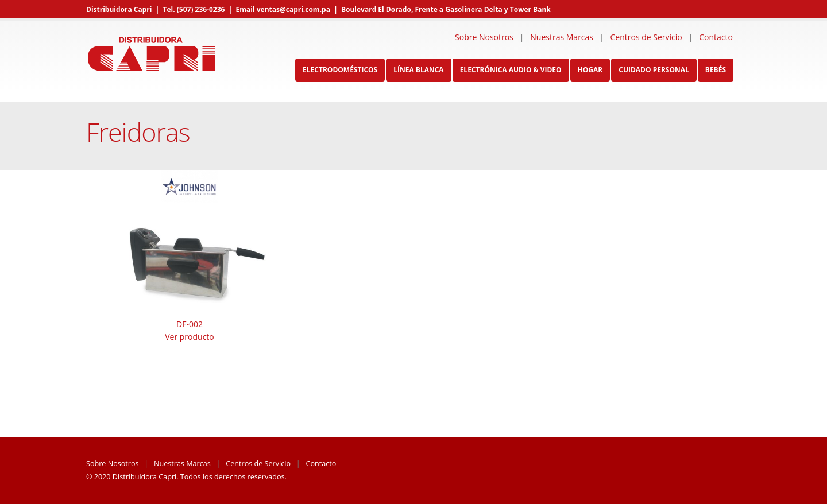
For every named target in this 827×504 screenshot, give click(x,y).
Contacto (716, 37)
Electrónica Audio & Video (511, 70)
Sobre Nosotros (484, 37)
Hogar (590, 70)
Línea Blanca (418, 70)
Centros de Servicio (646, 37)
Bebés (716, 70)
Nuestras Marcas (562, 37)
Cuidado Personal (654, 70)
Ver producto (190, 337)
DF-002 (190, 324)
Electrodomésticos (340, 70)
